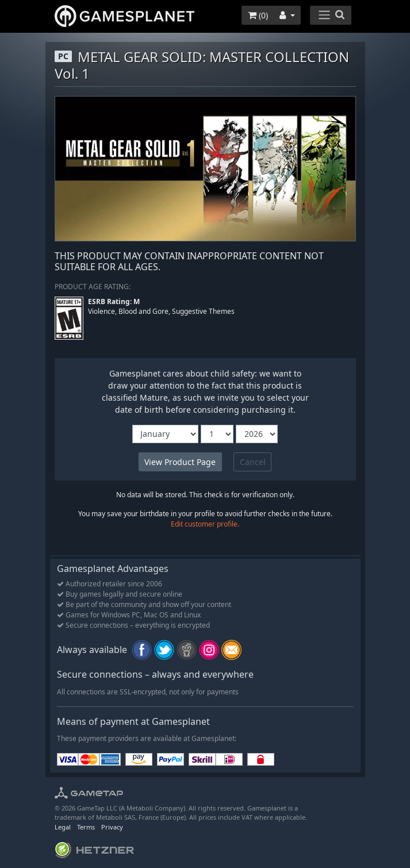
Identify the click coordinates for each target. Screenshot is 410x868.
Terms (86, 827)
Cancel (253, 462)
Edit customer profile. (205, 524)
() (258, 15)
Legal (63, 827)
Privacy (112, 827)
